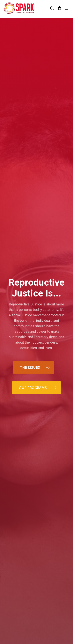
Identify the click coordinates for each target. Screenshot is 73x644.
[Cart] (59, 8)
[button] (67, 8)
